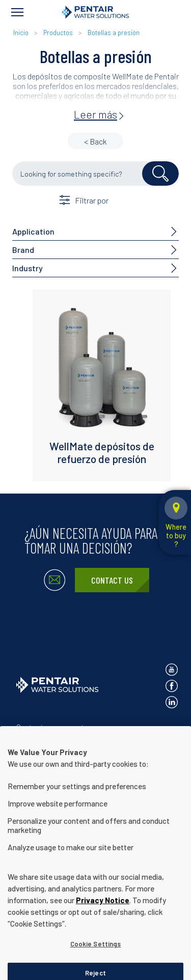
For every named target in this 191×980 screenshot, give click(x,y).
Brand (23, 250)
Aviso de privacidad (47, 744)
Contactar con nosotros (55, 727)
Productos (58, 33)
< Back (95, 141)
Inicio (22, 33)
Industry (28, 268)
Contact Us (112, 580)
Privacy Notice (103, 930)
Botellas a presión (114, 33)
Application (33, 231)
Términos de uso (116, 744)
